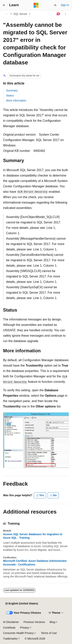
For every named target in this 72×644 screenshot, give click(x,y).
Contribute (9, 628)
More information (16, 101)
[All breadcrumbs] (6, 14)
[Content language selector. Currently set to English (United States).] (22, 604)
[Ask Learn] (58, 14)
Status (10, 96)
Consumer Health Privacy (18, 633)
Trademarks (10, 639)
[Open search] (55, 5)
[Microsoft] (36, 5)
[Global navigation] (4, 5)
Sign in (65, 5)
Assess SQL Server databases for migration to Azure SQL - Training (33, 536)
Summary (12, 90)
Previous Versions (34, 622)
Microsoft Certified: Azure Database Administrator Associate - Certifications (35, 563)
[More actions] (66, 14)
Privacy (25, 628)
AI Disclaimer (11, 622)
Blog (52, 622)
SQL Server (20, 14)
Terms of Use (49, 633)
